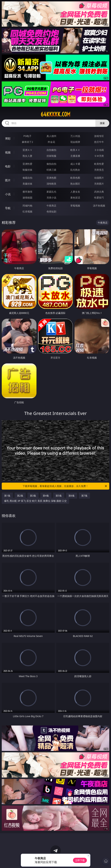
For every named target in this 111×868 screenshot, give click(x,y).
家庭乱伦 (51, 192)
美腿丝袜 (27, 184)
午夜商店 (51, 206)
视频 (8, 152)
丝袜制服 (51, 156)
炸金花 (51, 142)
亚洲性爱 (27, 164)
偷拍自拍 (51, 164)
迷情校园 (27, 198)
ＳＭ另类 (99, 156)
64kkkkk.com (55, 114)
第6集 (72, 496)
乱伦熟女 (75, 170)
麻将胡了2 (27, 142)
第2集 (20, 496)
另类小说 (51, 198)
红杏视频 (27, 211)
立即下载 (80, 860)
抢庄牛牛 (99, 142)
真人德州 (51, 136)
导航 (8, 208)
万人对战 (75, 136)
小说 (8, 194)
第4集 (46, 496)
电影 (8, 166)
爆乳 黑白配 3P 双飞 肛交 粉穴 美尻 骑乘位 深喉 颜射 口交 (36, 501)
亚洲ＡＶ (27, 150)
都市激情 (27, 192)
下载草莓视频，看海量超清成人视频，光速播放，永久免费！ (65, 486)
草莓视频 (75, 206)
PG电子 (28, 136)
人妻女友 (75, 192)
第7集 (84, 496)
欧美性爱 (99, 164)
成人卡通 (75, 164)
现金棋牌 (75, 142)
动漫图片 (99, 178)
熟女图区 (75, 184)
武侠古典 (99, 192)
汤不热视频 (99, 206)
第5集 (59, 496)
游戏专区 (99, 136)
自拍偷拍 (51, 150)
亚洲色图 (51, 178)
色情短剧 (51, 211)
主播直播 (75, 156)
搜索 (102, 123)
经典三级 (51, 170)
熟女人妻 (27, 156)
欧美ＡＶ (75, 150)
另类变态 (99, 170)
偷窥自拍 (27, 178)
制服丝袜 (27, 170)
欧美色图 (75, 178)
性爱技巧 (99, 198)
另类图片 (99, 184)
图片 (8, 180)
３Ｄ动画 (99, 150)
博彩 (8, 138)
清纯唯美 (51, 184)
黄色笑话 (75, 198)
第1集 (7, 496)
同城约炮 (27, 206)
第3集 (33, 496)
